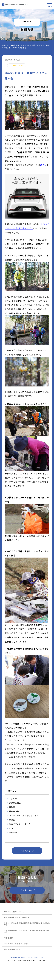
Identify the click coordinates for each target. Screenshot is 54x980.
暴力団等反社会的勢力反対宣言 (17, 917)
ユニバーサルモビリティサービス (24, 816)
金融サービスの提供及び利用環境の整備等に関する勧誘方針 (27, 924)
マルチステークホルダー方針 (16, 944)
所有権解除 (8, 938)
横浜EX (12, 820)
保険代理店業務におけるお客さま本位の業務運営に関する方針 (27, 931)
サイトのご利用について (14, 912)
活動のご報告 (15, 803)
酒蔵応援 (13, 832)
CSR (11, 828)
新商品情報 (14, 811)
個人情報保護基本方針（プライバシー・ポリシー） (27, 957)
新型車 (12, 807)
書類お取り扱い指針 (12, 949)
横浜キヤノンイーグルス (20, 824)
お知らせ (13, 799)
